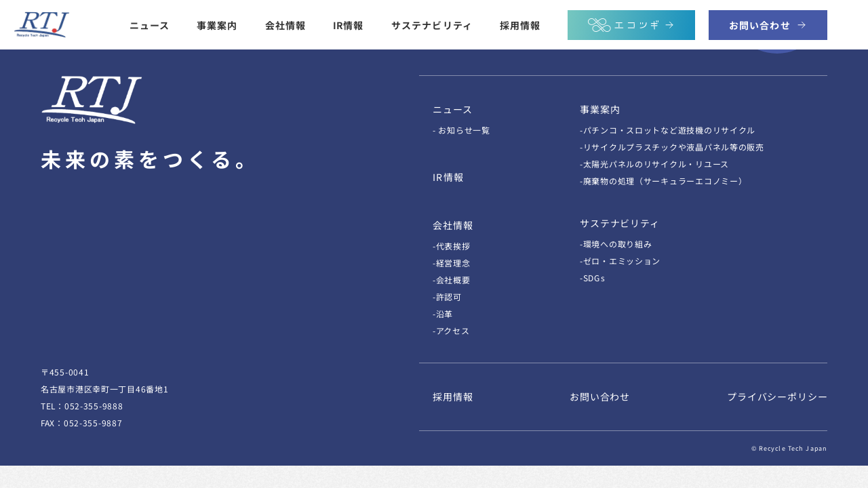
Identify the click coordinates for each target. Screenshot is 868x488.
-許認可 (447, 297)
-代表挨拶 (452, 246)
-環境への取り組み (616, 244)
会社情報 (285, 24)
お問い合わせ (600, 396)
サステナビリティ (432, 24)
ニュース (150, 24)
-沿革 (443, 313)
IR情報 (348, 24)
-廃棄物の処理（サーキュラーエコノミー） (663, 181)
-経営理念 (452, 263)
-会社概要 (452, 280)
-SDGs (592, 278)
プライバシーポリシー (777, 396)
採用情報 (520, 24)
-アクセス (451, 330)
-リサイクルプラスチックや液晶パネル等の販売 (672, 147)
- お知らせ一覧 (461, 130)
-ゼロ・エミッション (620, 261)
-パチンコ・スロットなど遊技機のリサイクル (668, 130)
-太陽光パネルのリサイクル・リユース (654, 164)
